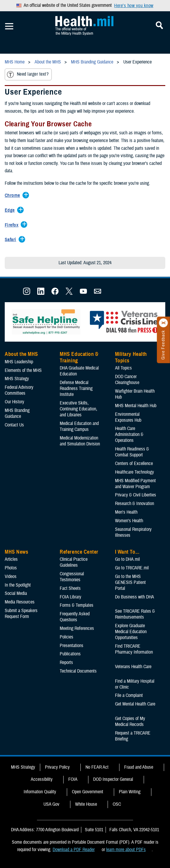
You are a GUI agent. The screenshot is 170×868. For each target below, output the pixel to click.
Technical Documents (78, 671)
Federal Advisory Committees (19, 390)
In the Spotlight (18, 585)
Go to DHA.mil (127, 559)
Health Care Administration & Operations (129, 434)
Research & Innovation (135, 504)
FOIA (73, 779)
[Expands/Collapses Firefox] (13, 225)
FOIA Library (71, 597)
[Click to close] (163, 323)
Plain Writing (130, 792)
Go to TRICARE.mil (132, 568)
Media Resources (20, 602)
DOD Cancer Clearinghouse (127, 380)
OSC (117, 804)
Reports (66, 662)
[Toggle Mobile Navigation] (9, 26)
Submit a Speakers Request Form (21, 614)
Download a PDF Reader (74, 850)
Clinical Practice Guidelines (74, 562)
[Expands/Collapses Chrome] (14, 196)
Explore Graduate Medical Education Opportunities (131, 632)
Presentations (72, 646)
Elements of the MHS (23, 370)
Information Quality (40, 792)
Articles (11, 559)
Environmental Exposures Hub (128, 417)
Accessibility (42, 779)
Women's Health (129, 521)
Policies (67, 637)
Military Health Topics (131, 357)
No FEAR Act (97, 767)
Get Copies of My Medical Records (130, 722)
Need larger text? (28, 74)
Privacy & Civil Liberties (136, 495)
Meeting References (77, 628)
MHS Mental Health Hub (136, 406)
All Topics (123, 368)
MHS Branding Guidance (17, 413)
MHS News (16, 552)
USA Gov (51, 804)
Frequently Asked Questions (75, 617)
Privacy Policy (57, 767)
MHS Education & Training (79, 357)
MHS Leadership (19, 362)
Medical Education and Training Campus (79, 426)
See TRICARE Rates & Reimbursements (135, 614)
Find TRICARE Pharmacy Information (134, 649)
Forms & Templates (77, 605)
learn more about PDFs (126, 850)
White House (86, 804)
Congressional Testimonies (72, 577)
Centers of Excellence (134, 464)
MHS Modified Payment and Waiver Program (135, 484)
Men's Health (126, 512)
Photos (11, 568)
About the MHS (21, 354)
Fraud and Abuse (139, 767)
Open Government (88, 792)
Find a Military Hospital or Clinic (135, 684)
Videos (11, 576)
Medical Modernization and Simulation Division (80, 441)
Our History (14, 402)
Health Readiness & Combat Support (132, 452)
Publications (70, 654)
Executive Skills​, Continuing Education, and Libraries (78, 409)
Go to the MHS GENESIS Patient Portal (130, 582)
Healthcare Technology (135, 472)
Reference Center (79, 552)
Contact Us (14, 425)
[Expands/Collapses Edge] (11, 211)
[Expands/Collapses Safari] (12, 240)
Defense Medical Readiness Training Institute (76, 388)
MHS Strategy (17, 379)
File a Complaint (129, 695)
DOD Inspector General (113, 779)
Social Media (16, 593)
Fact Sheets (70, 588)
